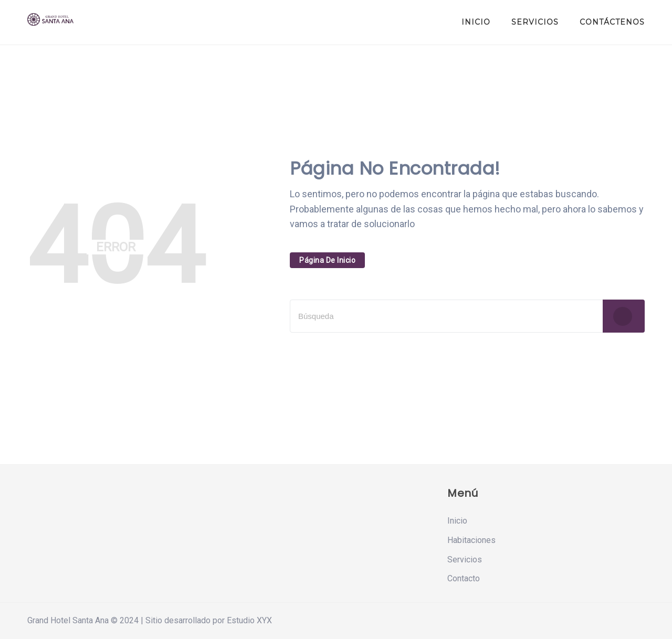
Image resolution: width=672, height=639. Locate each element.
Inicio (476, 22)
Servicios (535, 22)
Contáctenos (612, 22)
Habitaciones (471, 540)
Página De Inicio (327, 260)
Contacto (464, 578)
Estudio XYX (249, 620)
